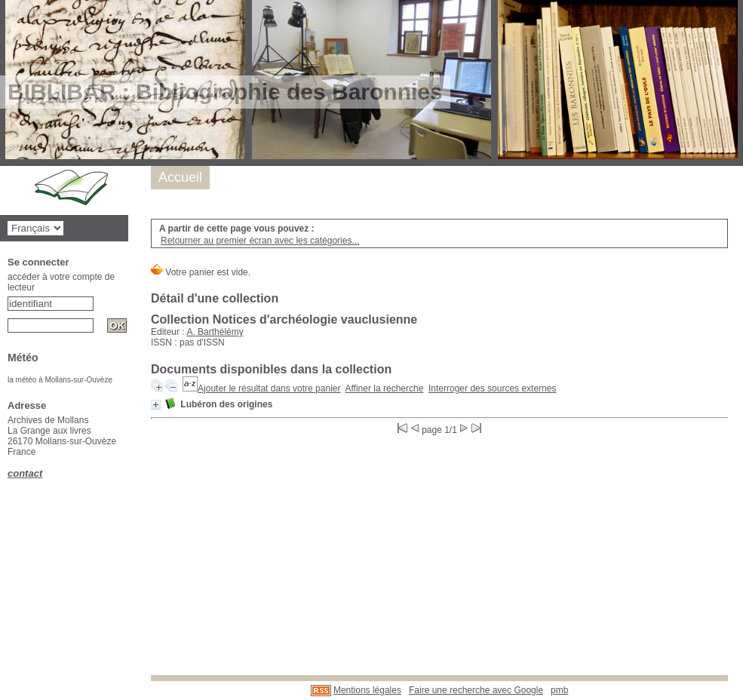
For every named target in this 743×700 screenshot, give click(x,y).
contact (25, 473)
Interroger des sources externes (492, 388)
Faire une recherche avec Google (476, 690)
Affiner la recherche (385, 388)
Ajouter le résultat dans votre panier (269, 388)
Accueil (180, 177)
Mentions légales (367, 690)
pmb (559, 690)
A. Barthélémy (215, 332)
